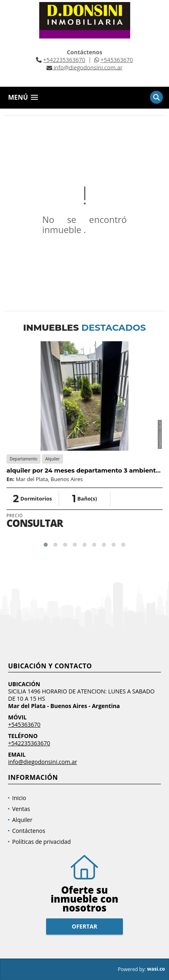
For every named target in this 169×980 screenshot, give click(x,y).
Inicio (19, 798)
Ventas (21, 809)
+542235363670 (64, 60)
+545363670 (117, 60)
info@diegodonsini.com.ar (43, 762)
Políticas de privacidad (41, 842)
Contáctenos (29, 831)
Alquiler (22, 820)
